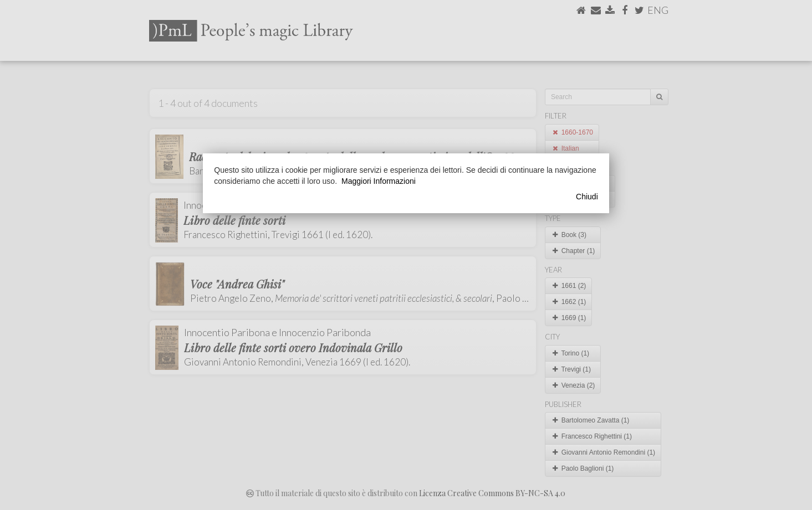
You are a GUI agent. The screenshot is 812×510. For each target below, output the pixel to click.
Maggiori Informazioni (379, 181)
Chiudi (587, 197)
